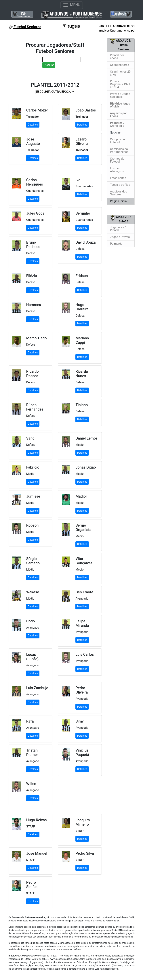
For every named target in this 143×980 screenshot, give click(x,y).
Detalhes (33, 125)
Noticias (115, 133)
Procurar (49, 65)
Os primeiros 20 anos (120, 73)
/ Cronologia (117, 124)
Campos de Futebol (118, 141)
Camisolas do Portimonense (119, 150)
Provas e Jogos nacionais (120, 95)
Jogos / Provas (120, 237)
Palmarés (116, 244)
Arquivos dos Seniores (119, 193)
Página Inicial (119, 201)
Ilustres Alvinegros (117, 170)
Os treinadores (120, 65)
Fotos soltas (118, 178)
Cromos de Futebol (117, 160)
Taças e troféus (120, 185)
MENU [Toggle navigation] (72, 5)
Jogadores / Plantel (118, 229)
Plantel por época (117, 57)
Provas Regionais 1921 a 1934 (120, 84)
